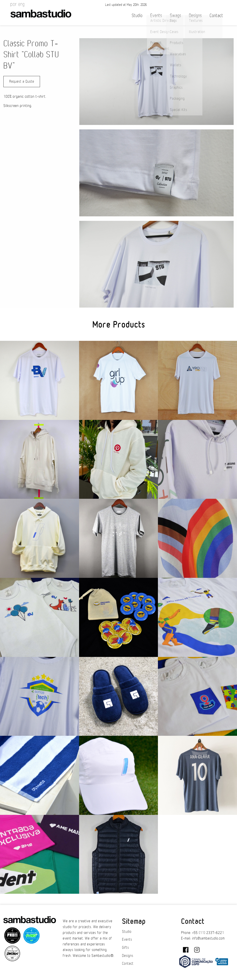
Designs (195, 16)
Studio (137, 16)
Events (156, 16)
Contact (216, 16)
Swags (175, 16)
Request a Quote (22, 82)
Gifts (125, 948)
